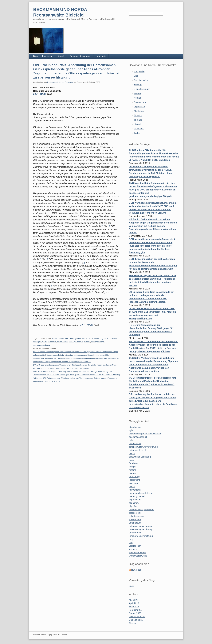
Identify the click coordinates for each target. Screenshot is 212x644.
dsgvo (132, 453)
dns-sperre (70, 339)
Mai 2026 (133, 600)
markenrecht (135, 490)
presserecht (135, 513)
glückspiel (37, 342)
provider (87, 342)
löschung (133, 483)
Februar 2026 (135, 610)
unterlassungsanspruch (140, 526)
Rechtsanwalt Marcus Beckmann (60, 82)
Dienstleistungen (142, 89)
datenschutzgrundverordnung (143, 447)
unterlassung (135, 523)
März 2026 (134, 607)
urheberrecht (135, 533)
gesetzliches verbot (110, 339)
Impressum (48, 56)
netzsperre (52, 342)
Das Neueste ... (136, 620)
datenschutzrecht (137, 450)
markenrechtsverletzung (141, 493)
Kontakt (61, 56)
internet (133, 473)
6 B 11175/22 (40, 94)
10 (109, 226)
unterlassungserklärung (140, 529)
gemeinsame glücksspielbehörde (88, 339)
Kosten (137, 93)
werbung (133, 549)
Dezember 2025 (137, 617)
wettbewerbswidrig (138, 556)
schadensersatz (137, 516)
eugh (131, 460)
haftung (133, 470)
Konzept (138, 85)
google (132, 467)
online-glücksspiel (76, 342)
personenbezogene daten (141, 510)
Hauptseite (101, 56)
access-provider (58, 339)
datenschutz (135, 444)
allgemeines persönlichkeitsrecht (145, 434)
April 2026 (134, 603)
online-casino (62, 342)
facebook (133, 463)
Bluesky (138, 115)
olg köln (133, 506)
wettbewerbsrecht (137, 552)
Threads (138, 120)
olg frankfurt (135, 500)
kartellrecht (134, 480)
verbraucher (135, 546)
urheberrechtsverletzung (141, 536)
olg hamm (134, 503)
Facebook (139, 129)
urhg (131, 539)
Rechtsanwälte (141, 80)
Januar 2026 (135, 613)
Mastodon (139, 111)
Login (132, 586)
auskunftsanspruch (138, 437)
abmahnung (135, 427)
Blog (35, 56)
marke (132, 486)
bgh (131, 440)
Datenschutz (140, 102)
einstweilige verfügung (140, 457)
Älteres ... (134, 623)
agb (131, 430)
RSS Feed (136, 570)
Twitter (137, 133)
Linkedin (138, 124)
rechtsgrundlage (98, 342)
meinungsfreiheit (137, 496)
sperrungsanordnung (41, 345)
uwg (131, 543)
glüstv (44, 342)
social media (135, 519)
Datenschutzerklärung (80, 56)
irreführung (134, 477)
